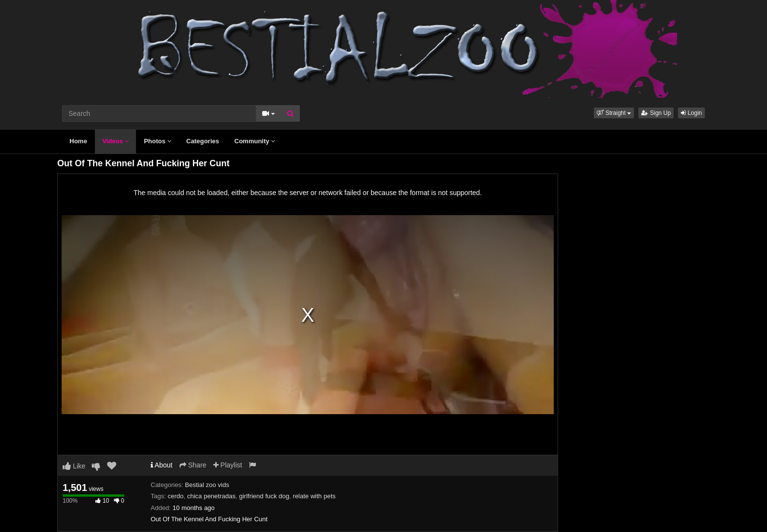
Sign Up (656, 113)
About (162, 465)
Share (193, 465)
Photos (158, 141)
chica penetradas (211, 496)
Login (691, 113)
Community (255, 141)
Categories (203, 141)
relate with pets (314, 496)
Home (78, 141)
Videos (115, 141)
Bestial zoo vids (207, 485)
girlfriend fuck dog (264, 496)
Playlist (228, 465)
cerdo (176, 496)
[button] (614, 113)
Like (74, 466)
